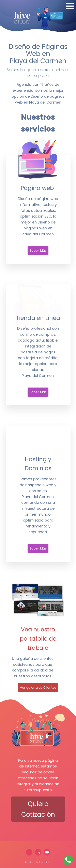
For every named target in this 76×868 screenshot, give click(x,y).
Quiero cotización (38, 809)
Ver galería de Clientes (38, 688)
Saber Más (38, 251)
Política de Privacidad (39, 862)
